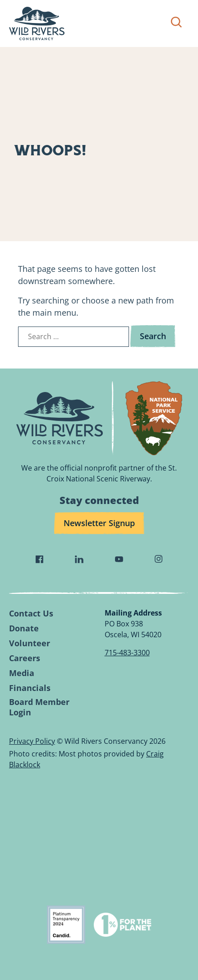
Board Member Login (39, 707)
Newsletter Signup (99, 523)
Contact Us (31, 614)
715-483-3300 (127, 653)
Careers (25, 658)
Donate (24, 628)
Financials (30, 688)
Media (22, 673)
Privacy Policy (32, 741)
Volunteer (30, 643)
